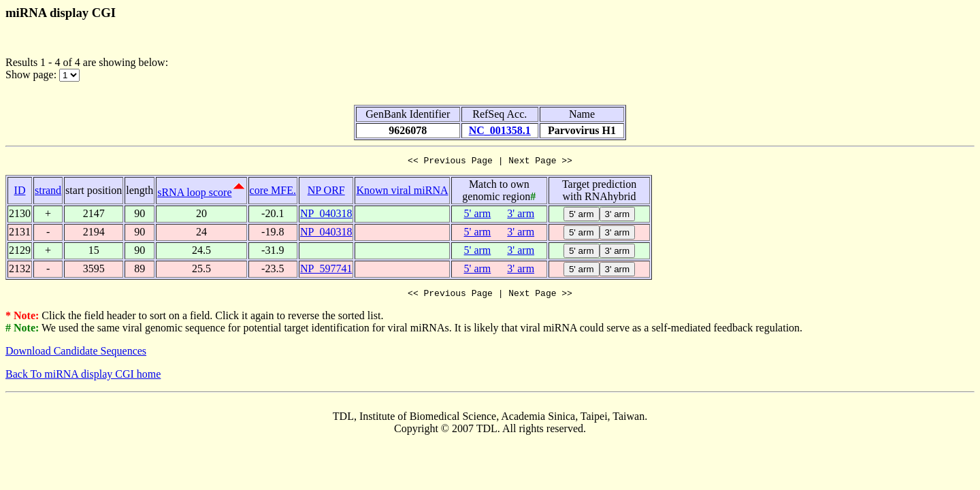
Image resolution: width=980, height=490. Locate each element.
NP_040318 (326, 215)
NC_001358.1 (500, 130)
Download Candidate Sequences (76, 355)
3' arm (521, 215)
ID (20, 192)
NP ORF (326, 192)
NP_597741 (326, 271)
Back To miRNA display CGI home (83, 378)
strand (48, 192)
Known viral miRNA (402, 192)
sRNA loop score (194, 194)
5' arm (478, 215)
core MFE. (273, 192)
